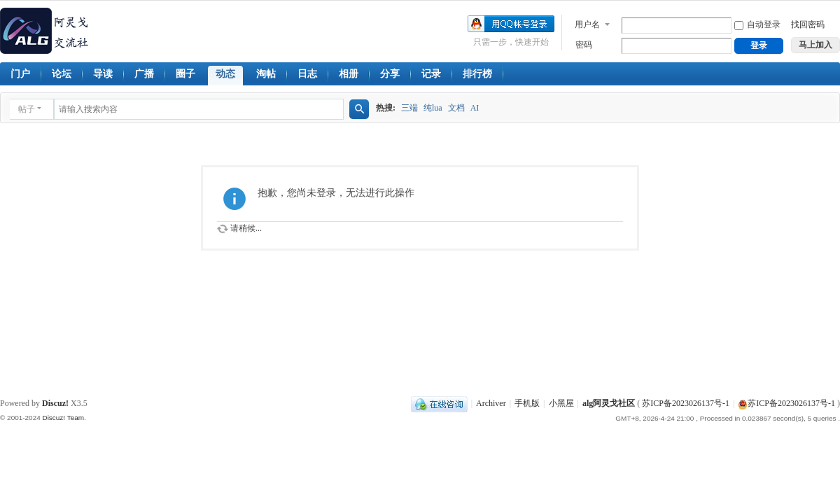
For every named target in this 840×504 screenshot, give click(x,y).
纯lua (433, 108)
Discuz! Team (63, 418)
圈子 (185, 74)
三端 (409, 108)
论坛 (62, 74)
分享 (390, 74)
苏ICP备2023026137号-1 (686, 403)
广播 (144, 74)
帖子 (27, 109)
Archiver (491, 403)
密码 (584, 45)
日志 (307, 74)
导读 (103, 74)
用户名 (587, 24)
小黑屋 (561, 403)
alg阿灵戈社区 (609, 403)
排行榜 (477, 74)
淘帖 (266, 74)
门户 (20, 74)
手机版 (527, 403)
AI (475, 108)
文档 (456, 108)
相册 (349, 74)
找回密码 (808, 24)
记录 (431, 74)
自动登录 (757, 24)
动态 (225, 74)
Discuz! (55, 403)
